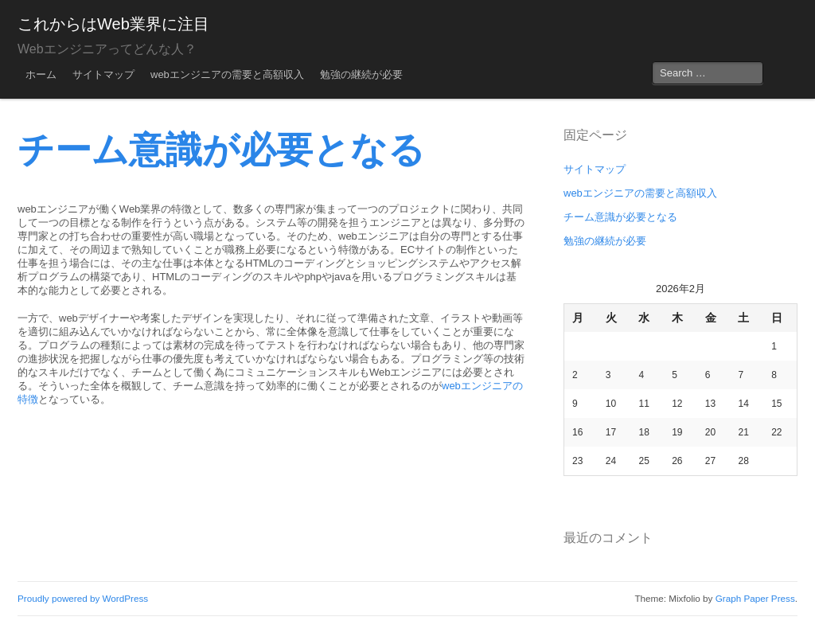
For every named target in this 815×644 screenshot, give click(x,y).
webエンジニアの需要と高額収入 (227, 74)
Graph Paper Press (755, 598)
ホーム (41, 74)
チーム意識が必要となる (620, 217)
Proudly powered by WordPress (83, 598)
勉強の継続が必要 (361, 74)
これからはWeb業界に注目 (113, 24)
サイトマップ (103, 74)
